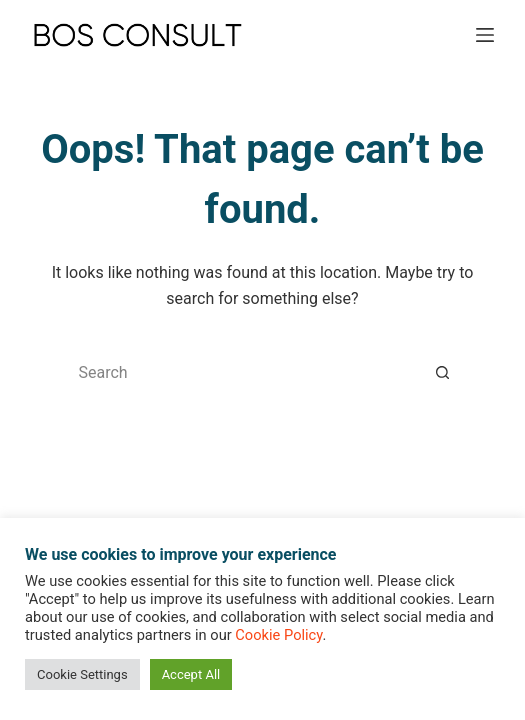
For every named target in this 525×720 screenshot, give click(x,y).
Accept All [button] (191, 674)
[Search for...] (243, 373)
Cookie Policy (278, 635)
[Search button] (443, 373)
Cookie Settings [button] (82, 674)
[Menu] (485, 35)
